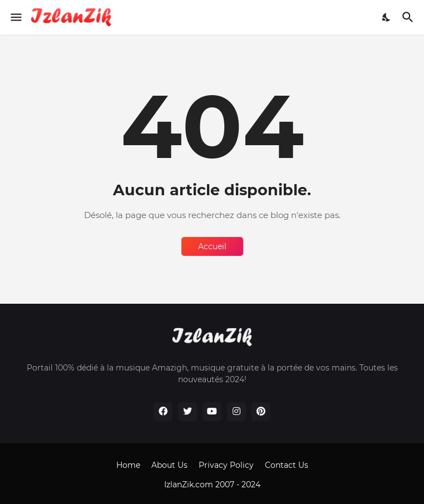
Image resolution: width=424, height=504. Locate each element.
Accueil (212, 246)
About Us (169, 465)
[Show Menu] (15, 17)
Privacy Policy (226, 465)
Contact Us (287, 465)
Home (128, 465)
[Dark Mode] (387, 17)
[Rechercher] (409, 17)
